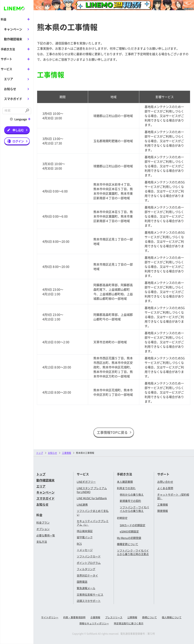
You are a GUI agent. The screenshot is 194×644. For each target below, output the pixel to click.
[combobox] (13, 110)
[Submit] (27, 110)
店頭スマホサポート (89, 601)
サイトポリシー (50, 617)
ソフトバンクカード (89, 556)
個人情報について (172, 617)
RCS (79, 544)
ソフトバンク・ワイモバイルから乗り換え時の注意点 (133, 552)
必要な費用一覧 (46, 535)
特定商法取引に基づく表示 (129, 623)
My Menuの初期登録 (129, 538)
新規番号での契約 (130, 501)
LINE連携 (82, 505)
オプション (43, 529)
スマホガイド (13, 98)
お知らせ (10, 88)
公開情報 (132, 617)
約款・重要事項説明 (74, 617)
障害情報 (163, 511)
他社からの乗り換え (132, 494)
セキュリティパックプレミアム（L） (93, 523)
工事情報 (163, 505)
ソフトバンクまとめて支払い (93, 513)
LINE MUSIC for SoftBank (92, 498)
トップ (40, 453)
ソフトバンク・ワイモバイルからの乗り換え (134, 509)
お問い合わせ (165, 482)
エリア (9, 78)
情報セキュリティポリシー (94, 623)
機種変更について (128, 544)
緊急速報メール (86, 588)
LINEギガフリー (86, 482)
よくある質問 (165, 488)
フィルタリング (86, 569)
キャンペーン (13, 29)
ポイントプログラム (89, 563)
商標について (149, 617)
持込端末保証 (85, 531)
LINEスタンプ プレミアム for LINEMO (92, 490)
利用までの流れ (126, 488)
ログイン (18, 141)
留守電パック (85, 537)
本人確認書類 (125, 482)
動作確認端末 (13, 39)
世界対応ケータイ (87, 575)
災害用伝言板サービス (90, 594)
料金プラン (43, 522)
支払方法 (42, 542)
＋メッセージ (85, 550)
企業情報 (95, 617)
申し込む (18, 130)
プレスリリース (114, 617)
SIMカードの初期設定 (133, 525)
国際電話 (82, 582)
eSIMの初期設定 (129, 531)
